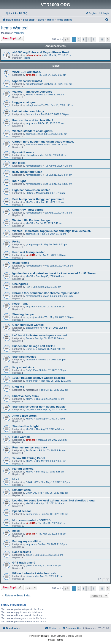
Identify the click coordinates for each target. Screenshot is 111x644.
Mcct (16, 479)
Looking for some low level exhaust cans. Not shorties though (54, 500)
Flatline (29, 193)
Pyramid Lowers (23, 152)
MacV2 (29, 95)
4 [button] (88, 39)
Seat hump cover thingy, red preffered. (38, 199)
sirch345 (31, 75)
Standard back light (25, 426)
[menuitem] (23, 13)
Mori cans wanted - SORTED (31, 520)
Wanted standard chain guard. (33, 131)
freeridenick (32, 114)
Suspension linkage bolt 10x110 (34, 346)
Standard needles (24, 357)
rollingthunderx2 (34, 84)
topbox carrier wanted (27, 81)
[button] (67, 39)
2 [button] (79, 39)
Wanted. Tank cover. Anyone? (32, 92)
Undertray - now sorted (28, 210)
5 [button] (93, 39)
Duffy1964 (31, 370)
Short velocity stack (26, 396)
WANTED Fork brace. (27, 72)
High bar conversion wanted (31, 190)
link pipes (19, 163)
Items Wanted (14, 28)
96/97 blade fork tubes (27, 172)
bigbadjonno (32, 328)
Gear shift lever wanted (28, 325)
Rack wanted (21, 437)
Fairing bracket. (23, 469)
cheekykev (31, 155)
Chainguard (20, 284)
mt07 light (19, 181)
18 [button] (102, 39)
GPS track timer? (24, 563)
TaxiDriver (31, 450)
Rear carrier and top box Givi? (33, 120)
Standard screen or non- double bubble (39, 407)
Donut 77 (31, 349)
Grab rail (18, 387)
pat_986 (30, 410)
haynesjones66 (34, 166)
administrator (33, 55)
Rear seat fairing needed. (29, 252)
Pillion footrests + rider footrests (34, 573)
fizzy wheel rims (23, 367)
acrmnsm (31, 134)
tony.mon (30, 123)
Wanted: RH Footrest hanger (32, 220)
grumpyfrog (32, 244)
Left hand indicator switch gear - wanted (40, 335)
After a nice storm (24, 416)
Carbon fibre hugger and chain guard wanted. (43, 142)
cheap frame (21, 263)
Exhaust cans (21, 490)
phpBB (44, 636)
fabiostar (30, 360)
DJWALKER (32, 482)
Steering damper (24, 314)
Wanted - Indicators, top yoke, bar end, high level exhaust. (52, 231)
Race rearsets (22, 552)
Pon (28, 287)
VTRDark (19, 33)
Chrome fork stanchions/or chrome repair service (46, 293)
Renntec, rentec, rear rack (30, 447)
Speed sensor (22, 511)
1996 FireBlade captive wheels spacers (39, 378)
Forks (16, 242)
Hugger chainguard (25, 102)
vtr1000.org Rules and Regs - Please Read (41, 52)
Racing (27, 58)
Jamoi (29, 338)
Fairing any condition (27, 541)
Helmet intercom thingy (28, 111)
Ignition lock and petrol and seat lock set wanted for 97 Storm (54, 273)
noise (16, 531)
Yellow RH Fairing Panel (29, 458)
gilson (29, 555)
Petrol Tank (20, 304)
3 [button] (84, 39)
